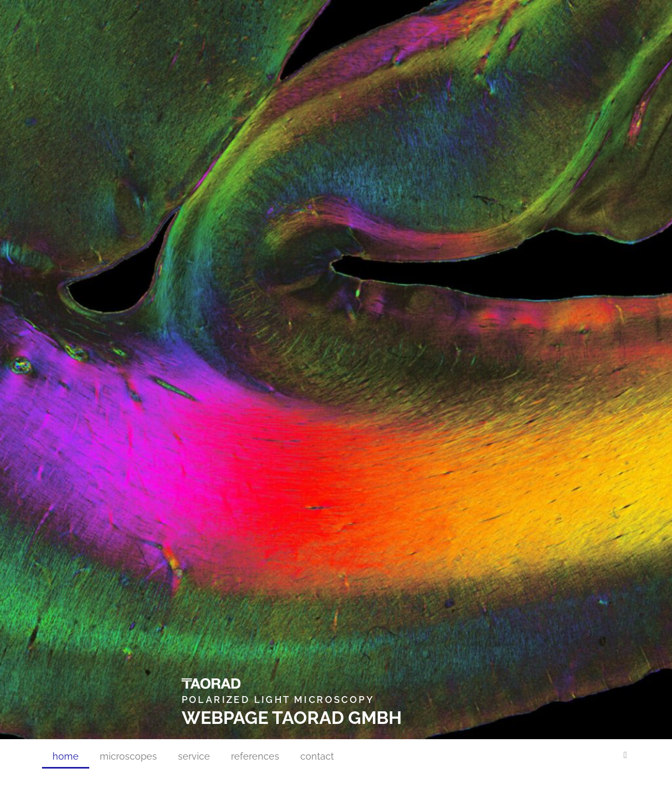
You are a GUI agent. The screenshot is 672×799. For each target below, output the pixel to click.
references (255, 756)
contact (317, 756)
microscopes (128, 756)
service (194, 756)
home (66, 756)
